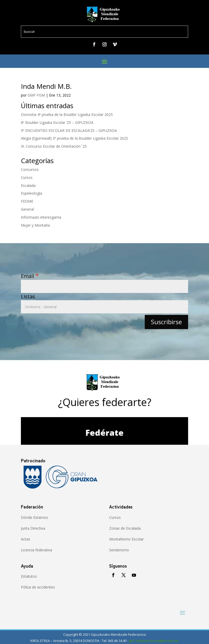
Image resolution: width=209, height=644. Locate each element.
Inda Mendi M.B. (46, 86)
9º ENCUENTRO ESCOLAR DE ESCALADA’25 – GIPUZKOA (69, 130)
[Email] (104, 286)
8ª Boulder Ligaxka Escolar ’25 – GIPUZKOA (57, 122)
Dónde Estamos (34, 517)
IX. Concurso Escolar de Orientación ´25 (54, 146)
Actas (26, 539)
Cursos (27, 177)
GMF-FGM (36, 95)
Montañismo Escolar (126, 539)
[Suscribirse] (166, 322)
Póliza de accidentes (38, 587)
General (27, 209)
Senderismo (119, 550)
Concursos (30, 169)
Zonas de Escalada (125, 528)
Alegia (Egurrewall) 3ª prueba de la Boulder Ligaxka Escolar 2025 (74, 138)
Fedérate (104, 432)
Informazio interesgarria (41, 217)
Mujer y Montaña (35, 225)
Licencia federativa (37, 550)
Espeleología (31, 193)
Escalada (28, 185)
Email (30, 276)
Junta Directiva (33, 528)
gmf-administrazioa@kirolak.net (154, 641)
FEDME (27, 201)
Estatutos (29, 576)
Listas (28, 296)
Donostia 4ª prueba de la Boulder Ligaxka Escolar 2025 (67, 114)
